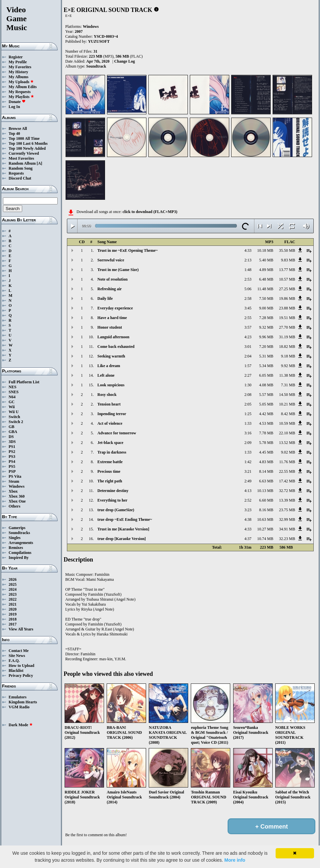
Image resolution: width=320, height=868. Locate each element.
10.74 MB (265, 539)
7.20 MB (266, 347)
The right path (110, 481)
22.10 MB (287, 433)
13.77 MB (287, 270)
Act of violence (110, 423)
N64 (12, 397)
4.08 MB (266, 385)
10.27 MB (265, 529)
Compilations (20, 553)
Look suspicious (111, 385)
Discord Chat (20, 178)
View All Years (21, 629)
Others (14, 506)
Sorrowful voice (111, 260)
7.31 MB (288, 385)
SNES (14, 392)
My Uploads (21, 82)
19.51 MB (287, 318)
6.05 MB (266, 375)
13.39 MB (287, 500)
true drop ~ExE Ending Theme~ (125, 519)
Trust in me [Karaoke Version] (123, 529)
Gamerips (17, 528)
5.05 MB (266, 404)
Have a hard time (112, 318)
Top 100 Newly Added (27, 148)
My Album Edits (23, 87)
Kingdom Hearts (23, 702)
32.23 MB (287, 539)
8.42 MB (288, 414)
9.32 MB (266, 327)
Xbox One (17, 501)
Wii (12, 407)
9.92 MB (288, 366)
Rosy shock (107, 395)
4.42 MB (266, 414)
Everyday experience (115, 308)
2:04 (248, 356)
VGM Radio (19, 707)
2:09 (248, 443)
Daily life (105, 298)
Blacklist (16, 671)
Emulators (18, 697)
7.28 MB (266, 318)
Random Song (21, 168)
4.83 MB (266, 462)
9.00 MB (266, 308)
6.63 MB (266, 481)
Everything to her (112, 500)
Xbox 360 (17, 496)
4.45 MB (266, 452)
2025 (13, 584)
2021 (13, 604)
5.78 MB (266, 443)
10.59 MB (287, 423)
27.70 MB (287, 327)
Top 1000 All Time (24, 138)
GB (11, 427)
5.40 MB (266, 260)
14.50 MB (287, 395)
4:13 (248, 491)
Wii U (14, 412)
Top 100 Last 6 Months (28, 143)
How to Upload (21, 666)
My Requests (20, 92)
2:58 (248, 298)
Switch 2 (16, 422)
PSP (12, 471)
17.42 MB (287, 481)
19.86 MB (287, 298)
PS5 (12, 466)
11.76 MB (287, 462)
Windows (17, 486)
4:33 (248, 250)
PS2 (12, 452)
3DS (12, 442)
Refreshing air (109, 289)
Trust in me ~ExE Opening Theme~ (128, 250)
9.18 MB (288, 356)
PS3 (12, 457)
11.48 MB (265, 289)
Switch (14, 417)
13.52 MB (287, 443)
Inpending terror (112, 414)
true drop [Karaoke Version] (122, 539)
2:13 (248, 260)
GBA (13, 432)
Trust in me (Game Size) (118, 270)
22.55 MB (287, 471)
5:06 (248, 289)
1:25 (248, 414)
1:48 (248, 270)
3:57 (248, 327)
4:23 (248, 337)
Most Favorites (21, 158)
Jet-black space (110, 443)
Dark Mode (21, 725)
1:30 (248, 385)
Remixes (16, 548)
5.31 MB (266, 356)
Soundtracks (19, 533)
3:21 (248, 471)
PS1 (12, 447)
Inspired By (19, 558)
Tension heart (109, 404)
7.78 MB (266, 433)
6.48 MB (266, 279)
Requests (16, 173)
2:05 (248, 404)
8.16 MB (266, 510)
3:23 (248, 510)
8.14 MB (266, 471)
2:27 (248, 375)
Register (16, 57)
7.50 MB (266, 298)
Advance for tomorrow (117, 433)
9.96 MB (266, 337)
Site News (17, 656)
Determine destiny (113, 491)
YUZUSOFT (99, 41)
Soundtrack (96, 66)
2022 (13, 599)
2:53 (248, 279)
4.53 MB (266, 423)
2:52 (248, 500)
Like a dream (109, 366)
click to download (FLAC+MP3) (150, 212)
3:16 (248, 433)
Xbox (13, 491)
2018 (13, 619)
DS (11, 437)
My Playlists (21, 97)
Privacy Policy (21, 676)
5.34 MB (266, 366)
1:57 (248, 366)
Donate (17, 102)
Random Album (22, 163)
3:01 (248, 347)
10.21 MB (287, 404)
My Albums (19, 77)
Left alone (106, 375)
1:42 (248, 462)
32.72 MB (287, 491)
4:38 (248, 519)
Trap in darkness (112, 452)
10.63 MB (265, 519)
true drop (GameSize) (116, 510)
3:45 (248, 308)
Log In (14, 107)
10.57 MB (287, 279)
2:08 (248, 395)
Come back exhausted (116, 347)
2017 (13, 624)
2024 (13, 589)
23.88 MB (287, 308)
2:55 (248, 318)
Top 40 (14, 134)
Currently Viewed (24, 153)
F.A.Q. (14, 661)
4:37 (248, 539)
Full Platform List (24, 382)
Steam (14, 481)
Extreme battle (110, 462)
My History (18, 72)
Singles (15, 538)
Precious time (109, 471)
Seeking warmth (111, 356)
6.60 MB (266, 500)
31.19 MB (287, 337)
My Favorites (20, 67)
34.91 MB (287, 529)
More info (235, 860)
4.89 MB (266, 270)
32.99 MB (287, 519)
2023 (13, 594)
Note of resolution (112, 279)
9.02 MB (288, 452)
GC (12, 402)
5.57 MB (266, 395)
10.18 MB (265, 250)
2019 (13, 614)
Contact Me (19, 651)
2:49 (248, 481)
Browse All (18, 129)
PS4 (12, 461)
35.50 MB (287, 250)
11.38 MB (287, 375)
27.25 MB (287, 289)
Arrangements (21, 543)
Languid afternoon (113, 337)
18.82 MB (287, 347)
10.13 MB (265, 491)
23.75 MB (287, 510)
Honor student (110, 327)
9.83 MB (288, 260)
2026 (13, 579)
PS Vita (15, 476)
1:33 (248, 423)
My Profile (18, 62)
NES (12, 387)
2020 (13, 609)
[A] (40, 163)
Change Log (125, 61)
